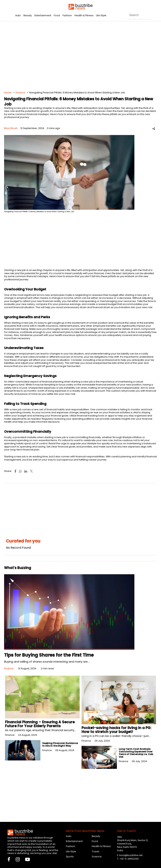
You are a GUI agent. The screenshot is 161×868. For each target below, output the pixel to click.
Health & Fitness (84, 15)
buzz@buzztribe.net (131, 855)
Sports (70, 857)
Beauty (28, 15)
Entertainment (43, 15)
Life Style (101, 15)
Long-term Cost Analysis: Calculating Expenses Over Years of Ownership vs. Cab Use (136, 753)
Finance (20, 93)
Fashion (67, 15)
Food (57, 15)
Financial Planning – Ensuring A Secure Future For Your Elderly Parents (40, 724)
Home (8, 93)
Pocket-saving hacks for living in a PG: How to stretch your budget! (116, 730)
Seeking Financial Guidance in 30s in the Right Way (60, 744)
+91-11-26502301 (129, 859)
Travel (95, 851)
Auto (18, 15)
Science (97, 857)
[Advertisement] (81, 56)
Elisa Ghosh (11, 128)
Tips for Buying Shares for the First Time (49, 655)
